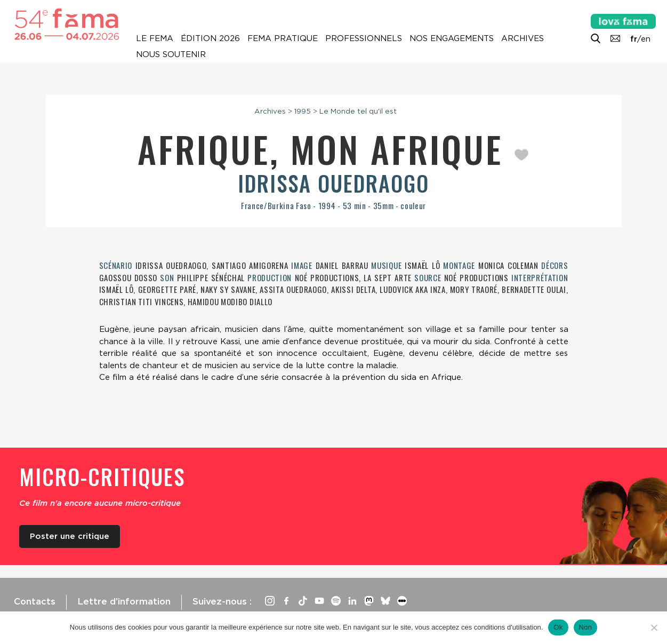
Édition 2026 (210, 38)
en (646, 39)
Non (586, 627)
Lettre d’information (124, 601)
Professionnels (364, 38)
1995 (303, 111)
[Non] (654, 627)
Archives (523, 38)
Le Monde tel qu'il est (358, 111)
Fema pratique (283, 38)
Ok (558, 627)
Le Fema (155, 38)
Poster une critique (70, 536)
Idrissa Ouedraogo (333, 183)
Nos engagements (452, 38)
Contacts (35, 601)
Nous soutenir (171, 54)
